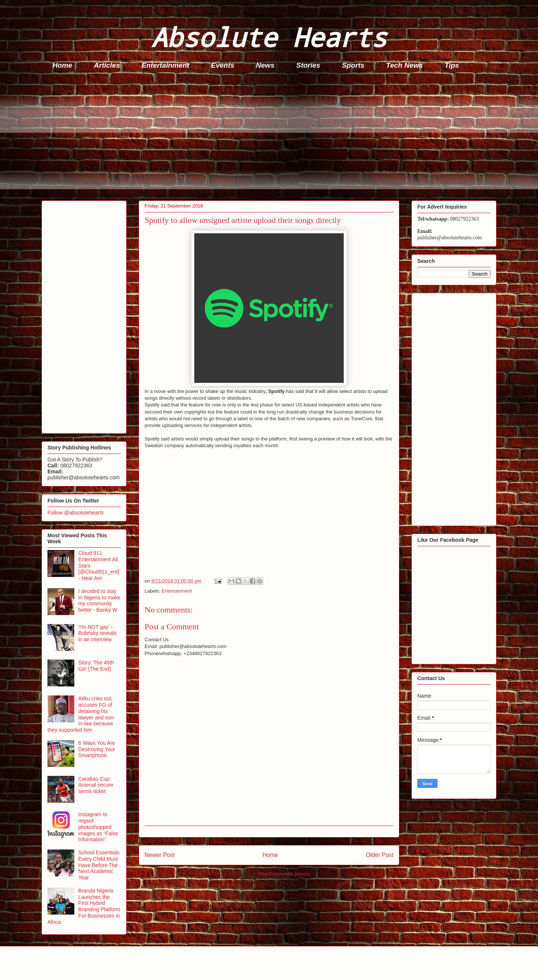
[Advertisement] (266, 137)
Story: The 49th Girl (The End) (96, 666)
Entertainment (166, 65)
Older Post (380, 855)
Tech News (404, 65)
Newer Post (160, 855)
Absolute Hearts (269, 37)
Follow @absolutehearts (75, 513)
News (265, 65)
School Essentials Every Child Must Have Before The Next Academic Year (99, 865)
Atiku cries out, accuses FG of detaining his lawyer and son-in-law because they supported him (81, 714)
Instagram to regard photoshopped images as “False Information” (98, 827)
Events (223, 65)
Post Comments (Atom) (284, 874)
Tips (452, 65)
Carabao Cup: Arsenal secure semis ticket (96, 785)
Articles (107, 65)
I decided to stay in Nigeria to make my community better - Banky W (100, 600)
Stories (308, 65)
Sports (353, 65)
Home (63, 65)
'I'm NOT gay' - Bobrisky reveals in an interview (98, 633)
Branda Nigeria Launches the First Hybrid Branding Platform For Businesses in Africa (84, 906)
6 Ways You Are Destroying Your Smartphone (97, 749)
